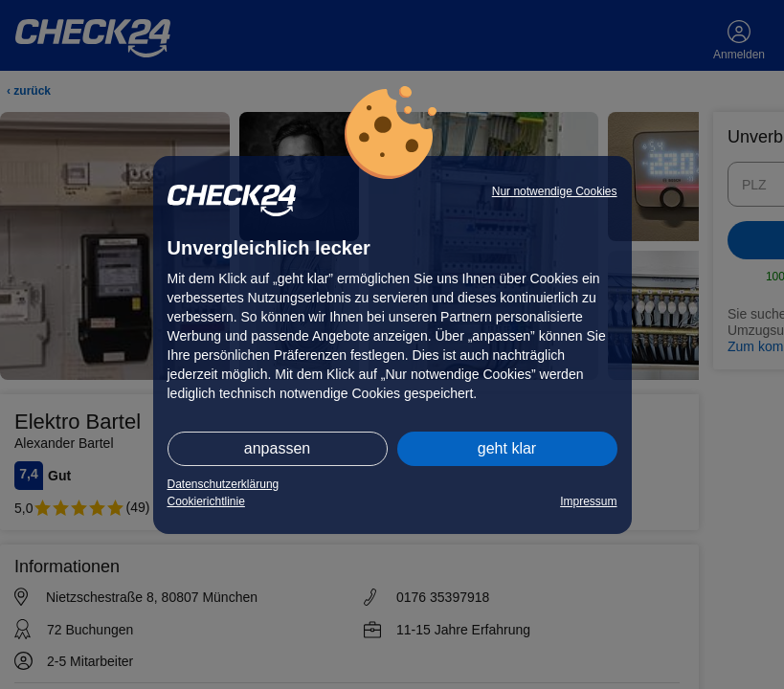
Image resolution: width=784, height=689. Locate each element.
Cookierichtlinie (206, 501)
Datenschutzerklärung (224, 484)
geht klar (507, 448)
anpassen (277, 448)
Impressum (588, 501)
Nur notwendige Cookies (555, 191)
